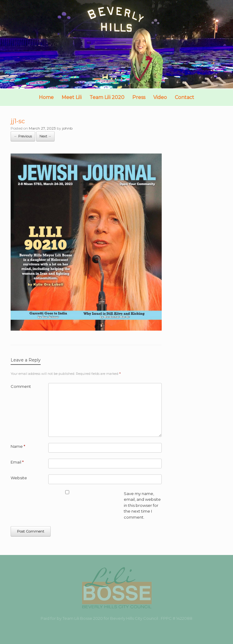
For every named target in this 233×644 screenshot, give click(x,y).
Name (18, 446)
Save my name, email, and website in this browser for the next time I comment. (142, 505)
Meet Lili (72, 97)
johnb (67, 128)
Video (160, 97)
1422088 (184, 618)
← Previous (23, 136)
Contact (184, 97)
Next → (45, 136)
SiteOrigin (112, 632)
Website (19, 478)
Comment (21, 386)
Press (139, 97)
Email (17, 462)
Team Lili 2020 (107, 97)
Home (46, 97)
